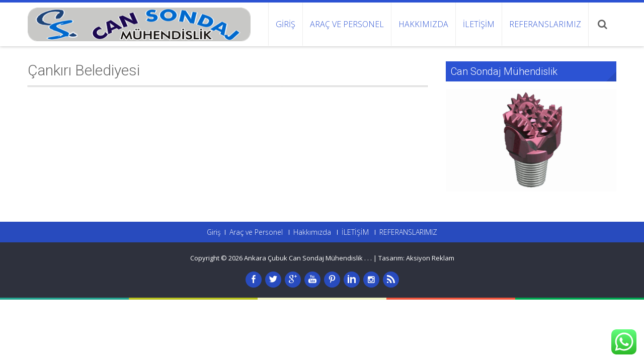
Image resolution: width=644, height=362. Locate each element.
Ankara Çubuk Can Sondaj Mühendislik (304, 258)
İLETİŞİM (479, 24)
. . (370, 258)
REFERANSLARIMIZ (545, 24)
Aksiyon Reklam (430, 258)
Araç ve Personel (347, 24)
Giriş (286, 24)
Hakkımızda (423, 24)
